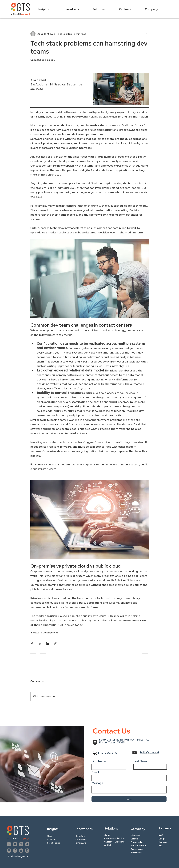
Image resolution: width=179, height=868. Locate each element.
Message (97, 783)
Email (95, 772)
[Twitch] (27, 851)
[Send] (129, 799)
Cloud (107, 835)
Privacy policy (137, 842)
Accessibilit (136, 849)
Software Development (45, 633)
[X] (21, 844)
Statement (136, 852)
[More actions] (147, 34)
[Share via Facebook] (32, 643)
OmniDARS (81, 843)
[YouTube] (15, 844)
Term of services (139, 845)
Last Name (141, 761)
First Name (99, 761)
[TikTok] (27, 844)
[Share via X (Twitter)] (40, 643)
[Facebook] (15, 851)
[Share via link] (55, 643)
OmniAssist (81, 839)
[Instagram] (9, 851)
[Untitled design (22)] (21, 851)
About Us (135, 835)
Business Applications (115, 838)
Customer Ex (111, 842)
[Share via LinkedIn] (48, 643)
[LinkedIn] (9, 844)
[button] (48, 9)
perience (121, 842)
